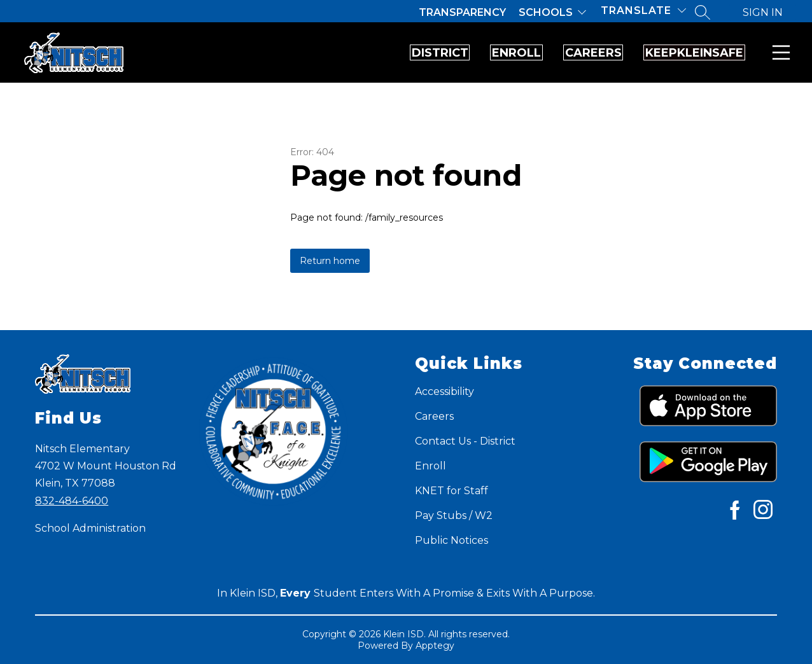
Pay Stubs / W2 (454, 515)
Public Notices (451, 540)
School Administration (90, 528)
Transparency (462, 12)
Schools (546, 12)
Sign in (763, 12)
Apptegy (435, 646)
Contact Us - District (465, 441)
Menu (779, 52)
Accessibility (444, 391)
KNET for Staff (451, 491)
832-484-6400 (72, 501)
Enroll (433, 53)
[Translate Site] (643, 10)
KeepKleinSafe (678, 53)
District (323, 53)
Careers (543, 53)
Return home (330, 261)
